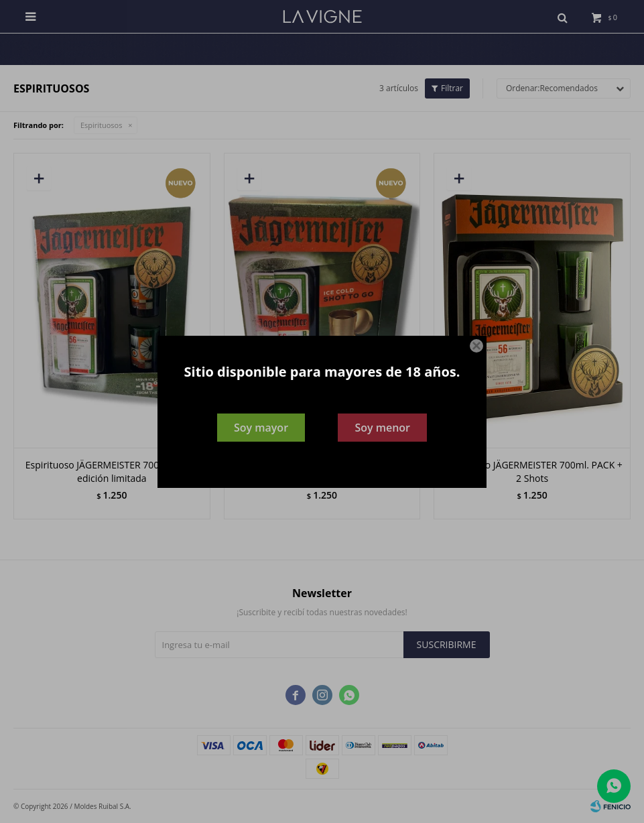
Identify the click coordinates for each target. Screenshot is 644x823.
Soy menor (382, 428)
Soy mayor (261, 428)
